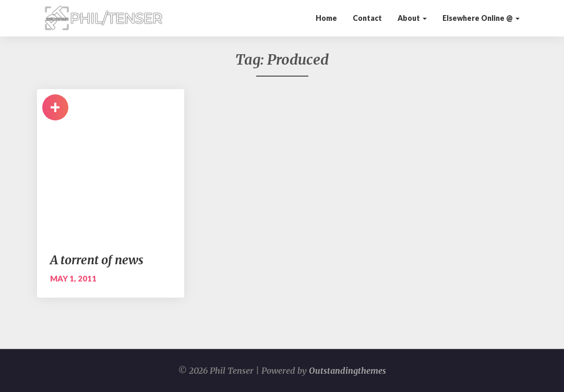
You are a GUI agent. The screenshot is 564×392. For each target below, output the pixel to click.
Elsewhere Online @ (481, 18)
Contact (367, 18)
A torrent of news (97, 260)
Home (326, 18)
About (412, 18)
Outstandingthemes (347, 371)
